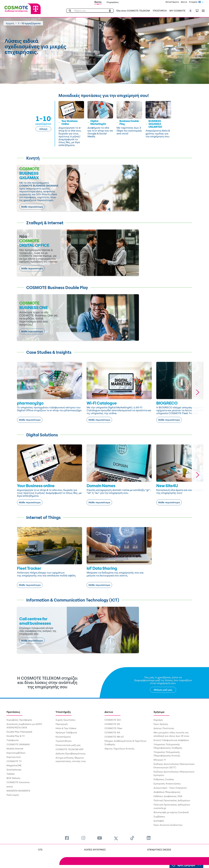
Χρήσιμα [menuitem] (159, 712)
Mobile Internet (15, 749)
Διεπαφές (159, 821)
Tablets (11, 774)
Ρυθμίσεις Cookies (164, 779)
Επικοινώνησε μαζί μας (68, 745)
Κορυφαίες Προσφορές (19, 720)
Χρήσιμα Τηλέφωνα (66, 732)
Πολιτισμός (13, 795)
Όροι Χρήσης (161, 724)
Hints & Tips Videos (66, 728)
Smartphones (14, 770)
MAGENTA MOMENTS (18, 791)
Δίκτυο (184, 2)
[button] (190, 11)
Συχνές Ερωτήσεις (66, 720)
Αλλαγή (43, 129)
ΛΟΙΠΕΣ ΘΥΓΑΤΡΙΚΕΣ (95, 850)
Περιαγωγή (62, 724)
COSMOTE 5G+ (113, 720)
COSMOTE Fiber (113, 728)
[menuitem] (67, 838)
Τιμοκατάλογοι (64, 741)
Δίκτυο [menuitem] (109, 712)
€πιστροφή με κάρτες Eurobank (171, 812)
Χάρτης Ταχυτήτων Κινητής (120, 749)
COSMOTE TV (14, 761)
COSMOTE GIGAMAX (18, 744)
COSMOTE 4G (112, 732)
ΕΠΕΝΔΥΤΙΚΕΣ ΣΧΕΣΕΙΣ (159, 850)
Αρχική (10, 23)
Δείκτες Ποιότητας (164, 728)
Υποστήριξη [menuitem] (63, 712)
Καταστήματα (172, 2)
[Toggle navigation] (203, 11)
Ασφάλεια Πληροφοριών (167, 792)
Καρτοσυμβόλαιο (16, 753)
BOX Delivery (13, 778)
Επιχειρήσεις (113, 2)
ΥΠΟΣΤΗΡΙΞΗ (160, 11)
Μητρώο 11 (160, 760)
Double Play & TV (16, 736)
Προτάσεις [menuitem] (13, 712)
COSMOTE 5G (112, 724)
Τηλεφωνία (13, 740)
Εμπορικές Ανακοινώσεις (167, 784)
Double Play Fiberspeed (19, 732)
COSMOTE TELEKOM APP (69, 749)
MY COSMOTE (178, 11)
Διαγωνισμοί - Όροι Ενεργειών (170, 788)
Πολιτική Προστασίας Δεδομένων (172, 800)
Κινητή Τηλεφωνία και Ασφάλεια (171, 740)
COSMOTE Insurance (18, 782)
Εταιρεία (193, 2)
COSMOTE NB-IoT (114, 737)
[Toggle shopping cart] (199, 10)
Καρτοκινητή (14, 757)
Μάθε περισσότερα (32, 207)
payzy (10, 786)
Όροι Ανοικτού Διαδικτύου (168, 825)
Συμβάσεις (159, 816)
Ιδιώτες (98, 2)
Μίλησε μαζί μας (163, 690)
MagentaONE (14, 765)
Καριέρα (158, 720)
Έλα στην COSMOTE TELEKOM (133, 11)
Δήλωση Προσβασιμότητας (71, 753)
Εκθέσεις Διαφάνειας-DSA (168, 796)
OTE (40, 850)
